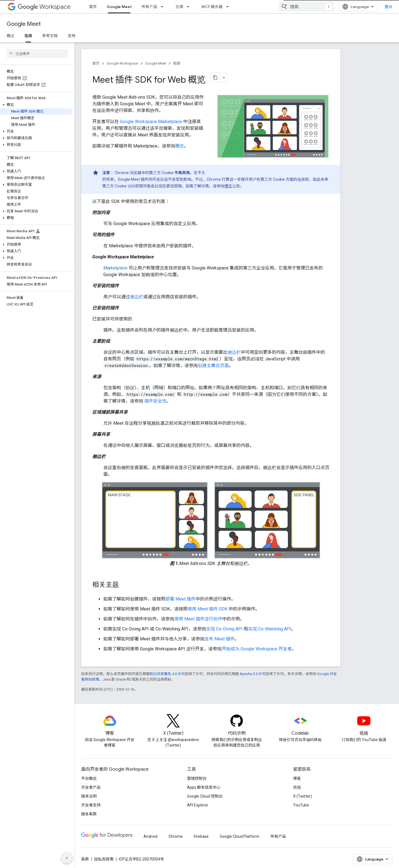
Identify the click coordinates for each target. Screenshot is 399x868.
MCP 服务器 (212, 7)
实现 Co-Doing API (224, 629)
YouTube (301, 805)
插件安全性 (155, 401)
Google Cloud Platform (240, 836)
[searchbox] (37, 54)
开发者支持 (91, 805)
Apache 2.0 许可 (253, 674)
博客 (297, 778)
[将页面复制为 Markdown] (215, 78)
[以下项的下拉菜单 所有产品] (164, 7)
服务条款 (89, 814)
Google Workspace (122, 63)
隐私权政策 (104, 859)
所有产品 (149, 7)
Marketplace (115, 268)
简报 (297, 787)
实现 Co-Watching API (270, 629)
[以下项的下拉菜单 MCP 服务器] (229, 7)
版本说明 (89, 796)
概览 (11, 36)
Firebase (201, 836)
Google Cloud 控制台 (205, 796)
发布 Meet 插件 (220, 639)
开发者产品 (91, 787)
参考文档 (50, 36)
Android (150, 836)
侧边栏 (137, 297)
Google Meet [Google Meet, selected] (119, 7)
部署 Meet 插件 (181, 599)
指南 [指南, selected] (28, 36)
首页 (93, 7)
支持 (71, 36)
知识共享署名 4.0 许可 (167, 674)
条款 (85, 859)
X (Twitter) (303, 796)
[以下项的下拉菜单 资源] (190, 7)
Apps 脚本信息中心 (204, 787)
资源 (179, 7)
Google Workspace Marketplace (151, 122)
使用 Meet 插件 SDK (208, 609)
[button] (36, 105)
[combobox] (306, 7)
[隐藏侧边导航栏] (67, 858)
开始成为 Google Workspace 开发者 (257, 649)
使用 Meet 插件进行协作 (198, 619)
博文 (228, 186)
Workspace (44, 7)
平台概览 (89, 778)
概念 (180, 146)
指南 (177, 63)
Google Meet (24, 24)
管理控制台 (197, 778)
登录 (388, 7)
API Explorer (198, 805)
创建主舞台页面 (213, 366)
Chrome (176, 836)
